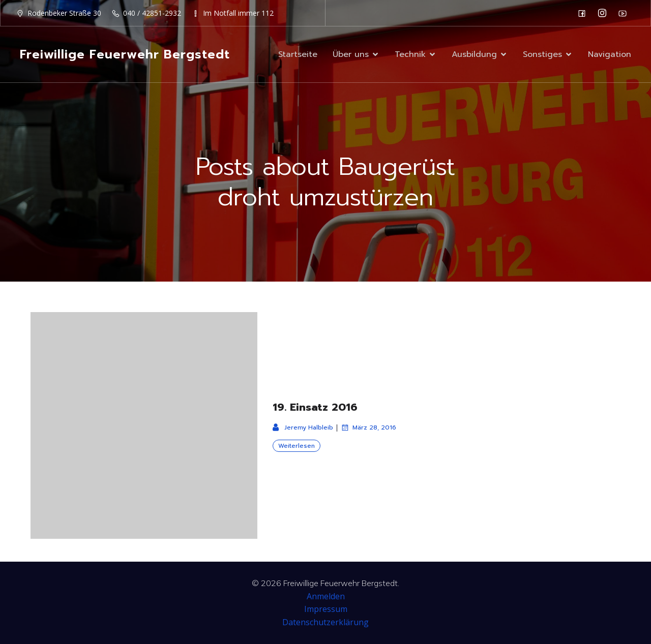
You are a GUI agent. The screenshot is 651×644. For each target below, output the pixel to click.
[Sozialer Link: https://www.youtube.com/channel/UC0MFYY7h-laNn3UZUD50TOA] (625, 13)
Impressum (326, 609)
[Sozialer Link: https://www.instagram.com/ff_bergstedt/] (605, 13)
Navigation (610, 54)
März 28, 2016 (368, 427)
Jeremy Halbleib (303, 427)
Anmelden (326, 596)
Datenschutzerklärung (325, 622)
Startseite (298, 54)
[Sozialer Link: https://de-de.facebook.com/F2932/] (584, 13)
